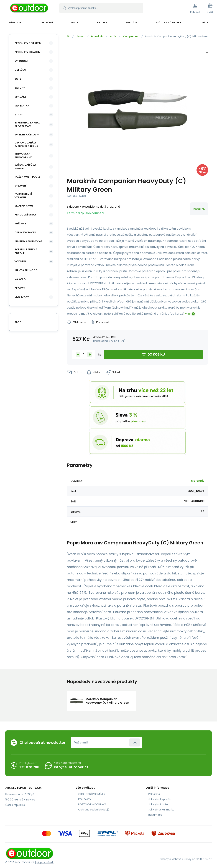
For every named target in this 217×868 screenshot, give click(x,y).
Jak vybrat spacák (160, 799)
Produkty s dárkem (28, 43)
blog (18, 322)
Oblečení (20, 70)
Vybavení (21, 186)
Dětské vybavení (25, 232)
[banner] (29, 9)
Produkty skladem (27, 52)
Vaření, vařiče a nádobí (25, 167)
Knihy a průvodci (26, 270)
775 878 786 (29, 767)
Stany (19, 115)
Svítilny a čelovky (27, 135)
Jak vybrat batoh (159, 804)
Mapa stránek (45, 862)
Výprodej (21, 61)
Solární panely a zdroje (26, 251)
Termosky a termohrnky (23, 156)
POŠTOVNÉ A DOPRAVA (92, 804)
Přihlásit (135, 742)
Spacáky (20, 97)
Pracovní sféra (25, 215)
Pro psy (20, 288)
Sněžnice (20, 224)
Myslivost (22, 297)
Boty (18, 79)
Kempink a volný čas (28, 241)
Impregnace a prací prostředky (28, 124)
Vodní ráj (21, 261)
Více (188, 314)
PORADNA (154, 794)
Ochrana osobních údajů (94, 810)
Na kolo (20, 279)
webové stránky (182, 859)
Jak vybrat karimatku (161, 810)
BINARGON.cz (204, 859)
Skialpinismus (24, 206)
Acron (80, 36)
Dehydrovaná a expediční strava (26, 144)
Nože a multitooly (27, 177)
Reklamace (155, 815)
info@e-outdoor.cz (71, 767)
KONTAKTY (85, 799)
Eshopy (164, 859)
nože (113, 36)
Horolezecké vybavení (23, 196)
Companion (131, 36)
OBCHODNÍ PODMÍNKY (92, 794)
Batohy (20, 88)
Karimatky (22, 106)
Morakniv (97, 36)
